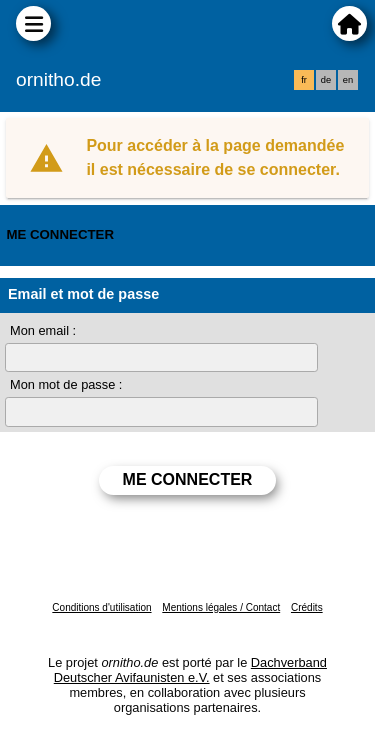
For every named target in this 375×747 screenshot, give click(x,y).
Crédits (307, 607)
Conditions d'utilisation (101, 607)
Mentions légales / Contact (221, 607)
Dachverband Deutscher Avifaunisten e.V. (190, 670)
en (348, 80)
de (326, 80)
